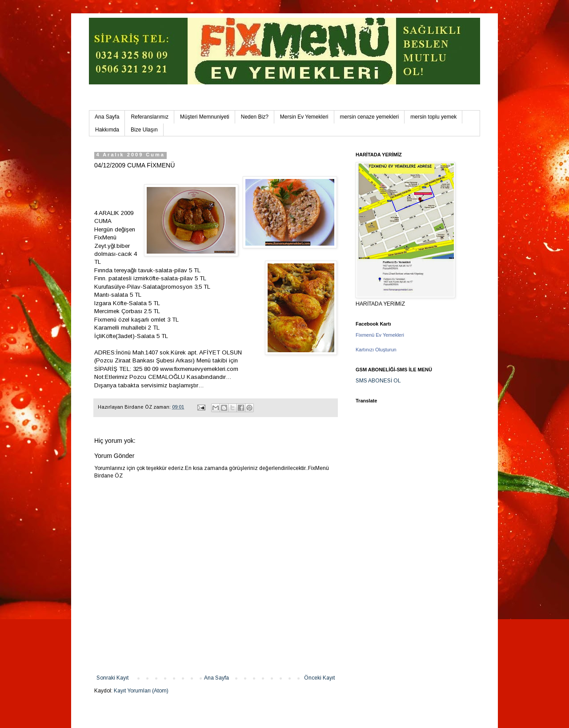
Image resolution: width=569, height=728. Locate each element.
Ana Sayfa (107, 117)
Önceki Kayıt (319, 678)
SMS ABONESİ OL (378, 381)
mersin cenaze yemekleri (370, 117)
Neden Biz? (255, 117)
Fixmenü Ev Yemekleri (380, 335)
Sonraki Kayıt (112, 678)
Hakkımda (107, 130)
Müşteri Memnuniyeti (205, 117)
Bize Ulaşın (144, 130)
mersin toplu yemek (433, 117)
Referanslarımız (150, 117)
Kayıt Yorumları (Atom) (141, 691)
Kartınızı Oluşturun (376, 350)
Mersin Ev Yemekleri (304, 117)
